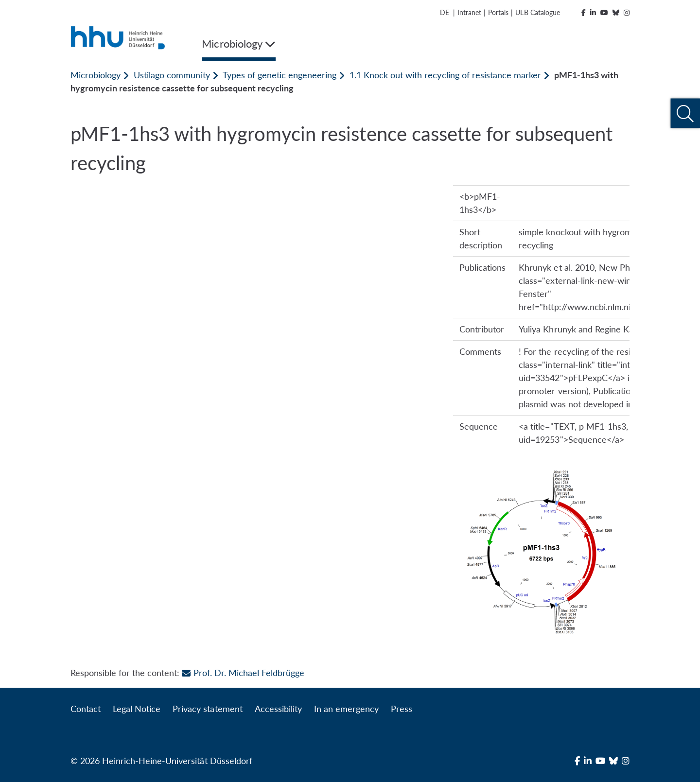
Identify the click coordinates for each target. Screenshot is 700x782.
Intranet (469, 12)
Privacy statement (207, 709)
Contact (86, 709)
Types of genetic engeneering (280, 75)
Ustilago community (172, 75)
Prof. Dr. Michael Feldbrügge (243, 673)
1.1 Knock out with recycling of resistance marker (445, 75)
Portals (498, 12)
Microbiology (96, 75)
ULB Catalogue (537, 12)
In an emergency (346, 709)
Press (402, 709)
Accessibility (278, 709)
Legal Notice (137, 709)
